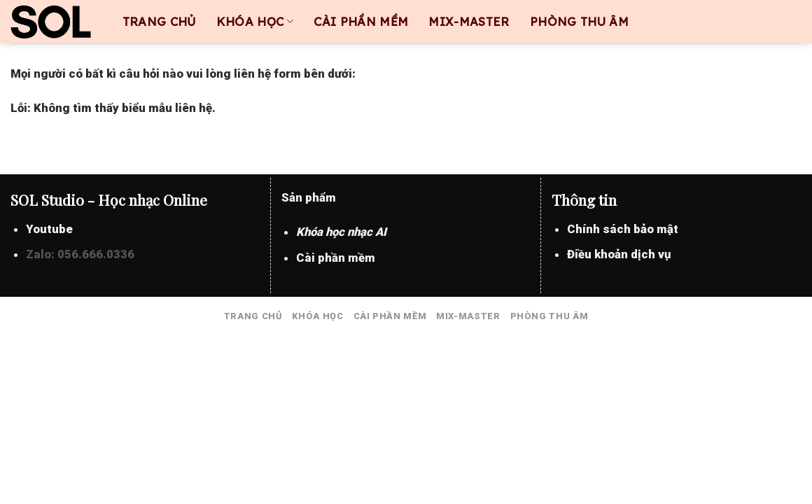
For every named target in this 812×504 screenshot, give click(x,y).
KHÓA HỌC (255, 21)
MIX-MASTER (469, 22)
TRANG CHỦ (159, 22)
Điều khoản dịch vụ (619, 254)
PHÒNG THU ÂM (579, 22)
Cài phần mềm (336, 258)
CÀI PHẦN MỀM (361, 22)
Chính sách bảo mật (623, 229)
